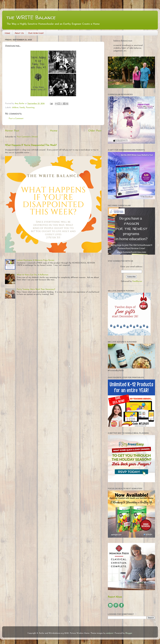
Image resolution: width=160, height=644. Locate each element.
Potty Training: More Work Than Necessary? (36, 289)
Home (8, 33)
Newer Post (12, 131)
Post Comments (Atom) (27, 137)
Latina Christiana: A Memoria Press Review (35, 260)
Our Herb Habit (36, 33)
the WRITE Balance (31, 17)
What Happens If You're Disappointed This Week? (31, 145)
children (15, 108)
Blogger (129, 633)
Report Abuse (115, 597)
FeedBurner (137, 281)
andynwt (110, 633)
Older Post (95, 131)
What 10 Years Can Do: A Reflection (32, 275)
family (22, 108)
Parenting (30, 108)
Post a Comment (16, 119)
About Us (19, 33)
